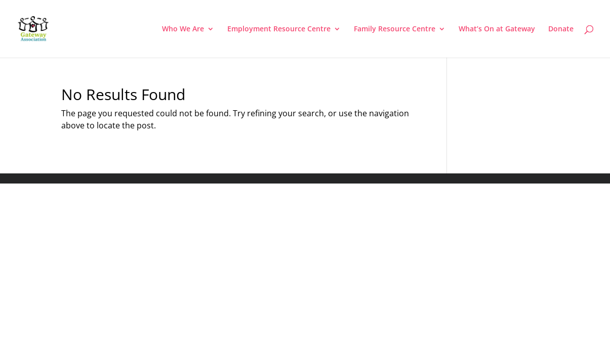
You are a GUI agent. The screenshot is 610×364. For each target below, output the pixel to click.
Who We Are (183, 29)
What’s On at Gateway (497, 29)
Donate (561, 29)
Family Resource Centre (395, 29)
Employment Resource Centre (279, 29)
